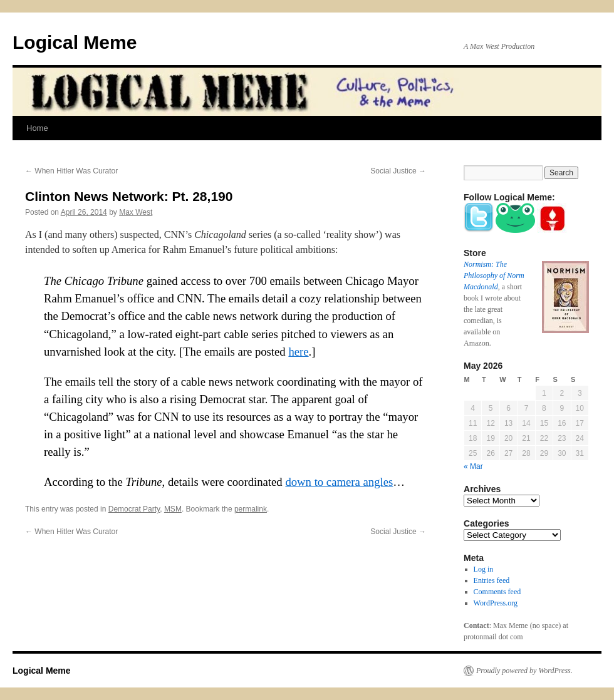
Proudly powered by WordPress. (524, 671)
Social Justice (398, 171)
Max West (136, 212)
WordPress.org (496, 603)
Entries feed (492, 580)
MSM (173, 509)
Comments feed (497, 592)
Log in (484, 569)
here (298, 352)
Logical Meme (75, 42)
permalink (251, 509)
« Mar (473, 466)
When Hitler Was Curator (71, 171)
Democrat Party (134, 509)
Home (37, 128)
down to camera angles (339, 482)
